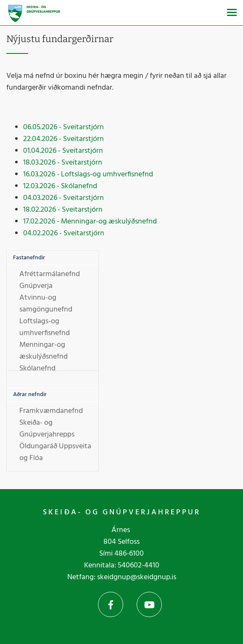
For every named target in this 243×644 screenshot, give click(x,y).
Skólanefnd (37, 369)
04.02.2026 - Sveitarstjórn (64, 233)
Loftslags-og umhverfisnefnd (45, 327)
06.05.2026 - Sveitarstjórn (63, 127)
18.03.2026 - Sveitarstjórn (63, 163)
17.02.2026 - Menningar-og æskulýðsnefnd (90, 222)
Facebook (111, 604)
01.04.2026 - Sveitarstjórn (63, 151)
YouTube (149, 604)
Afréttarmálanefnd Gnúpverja (50, 280)
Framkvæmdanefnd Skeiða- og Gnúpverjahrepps (51, 423)
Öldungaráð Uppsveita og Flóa (55, 452)
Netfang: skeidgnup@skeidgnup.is (122, 577)
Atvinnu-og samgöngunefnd (46, 304)
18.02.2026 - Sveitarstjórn (63, 210)
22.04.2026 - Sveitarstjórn (63, 139)
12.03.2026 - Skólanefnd (60, 186)
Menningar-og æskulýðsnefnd (44, 351)
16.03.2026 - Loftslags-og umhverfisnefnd (88, 174)
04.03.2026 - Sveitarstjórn (63, 198)
